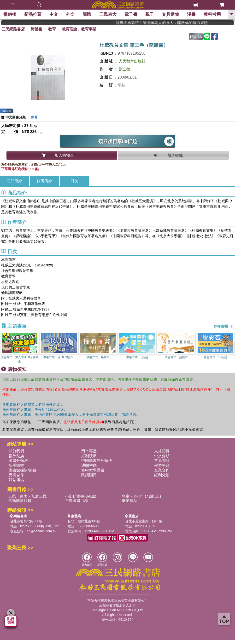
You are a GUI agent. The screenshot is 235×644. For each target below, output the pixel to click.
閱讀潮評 (89, 475)
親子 (150, 14)
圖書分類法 (18, 461)
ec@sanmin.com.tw (41, 531)
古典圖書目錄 (76, 501)
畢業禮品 (129, 501)
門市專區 (89, 451)
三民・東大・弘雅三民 (28, 496)
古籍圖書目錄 (20, 501)
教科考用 (212, 14)
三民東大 (108, 14)
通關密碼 (89, 465)
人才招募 (162, 451)
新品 (33, 14)
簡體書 (36, 29)
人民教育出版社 (132, 61)
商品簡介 (14, 181)
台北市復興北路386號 (26, 521)
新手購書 (16, 465)
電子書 (131, 14)
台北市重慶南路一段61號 (144, 521)
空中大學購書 (93, 470)
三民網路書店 (13, 29)
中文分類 (162, 456)
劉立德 (124, 69)
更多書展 (223, 326)
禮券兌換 (16, 456)
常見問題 (162, 461)
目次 (74, 181)
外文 (70, 14)
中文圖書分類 (16, 117)
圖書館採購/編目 (23, 470)
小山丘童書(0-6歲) (81, 496)
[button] (231, 348)
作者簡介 (44, 181)
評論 (196, 37)
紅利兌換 (162, 475)
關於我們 (16, 451)
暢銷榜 (10, 14)
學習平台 (162, 465)
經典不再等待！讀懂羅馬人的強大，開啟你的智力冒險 (171, 23)
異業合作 (16, 475)
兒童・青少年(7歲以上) (141, 496)
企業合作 (162, 470)
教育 (52, 29)
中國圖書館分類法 (97, 461)
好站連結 (16, 480)
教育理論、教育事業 (79, 29)
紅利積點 (89, 456)
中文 (54, 14)
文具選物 (171, 14)
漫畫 (192, 14)
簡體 (87, 14)
